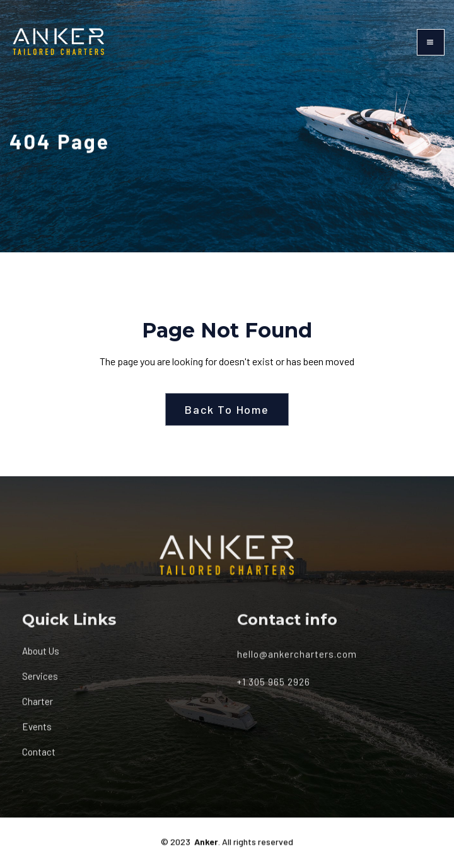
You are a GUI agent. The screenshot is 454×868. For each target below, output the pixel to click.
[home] (59, 42)
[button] (431, 42)
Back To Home (227, 409)
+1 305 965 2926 (274, 688)
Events (37, 733)
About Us (41, 657)
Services (40, 682)
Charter (38, 707)
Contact (39, 758)
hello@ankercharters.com (297, 660)
